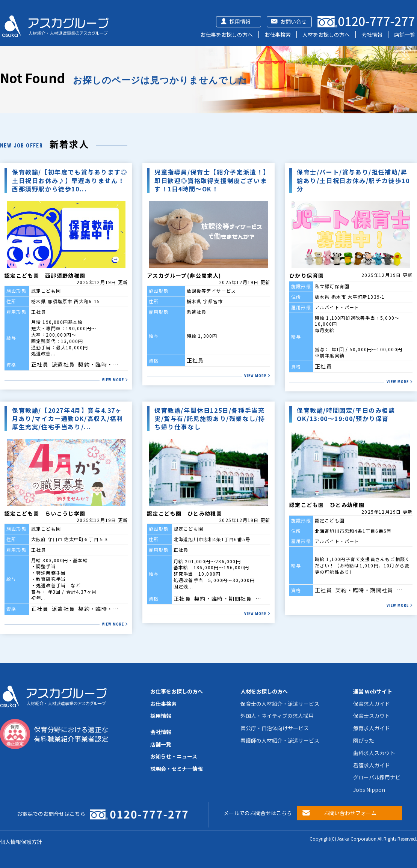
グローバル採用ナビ (377, 777)
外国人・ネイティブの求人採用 (277, 716)
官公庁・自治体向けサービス (275, 728)
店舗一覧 (405, 35)
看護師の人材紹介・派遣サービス (280, 740)
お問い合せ (293, 21)
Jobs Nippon (369, 790)
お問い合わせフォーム (350, 813)
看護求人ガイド (372, 765)
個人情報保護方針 (21, 842)
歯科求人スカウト (374, 753)
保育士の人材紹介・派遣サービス (280, 704)
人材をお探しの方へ (326, 35)
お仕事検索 (278, 35)
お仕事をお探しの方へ (227, 35)
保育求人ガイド (372, 704)
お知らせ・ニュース (174, 756)
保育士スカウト (372, 716)
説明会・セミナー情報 (177, 769)
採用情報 (240, 21)
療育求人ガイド (372, 728)
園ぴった (364, 740)
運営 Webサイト (373, 691)
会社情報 (372, 35)
